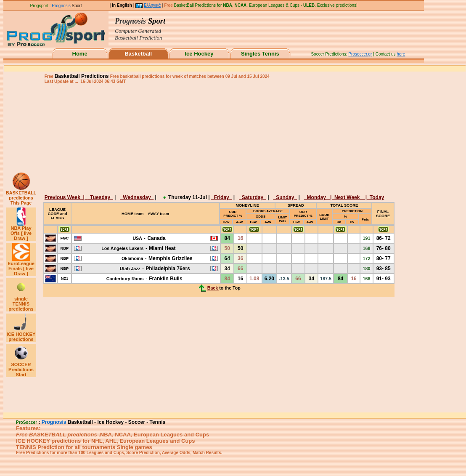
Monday (317, 197)
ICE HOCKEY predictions (21, 335)
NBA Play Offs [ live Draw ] (21, 231)
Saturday (253, 197)
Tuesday (100, 197)
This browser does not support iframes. (235, 32)
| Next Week (347, 197)
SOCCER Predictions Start (21, 367)
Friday (221, 197)
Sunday (285, 197)
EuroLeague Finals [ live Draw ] (21, 266)
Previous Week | (66, 197)
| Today (374, 197)
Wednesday (137, 197)
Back (213, 288)
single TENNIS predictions (21, 302)
